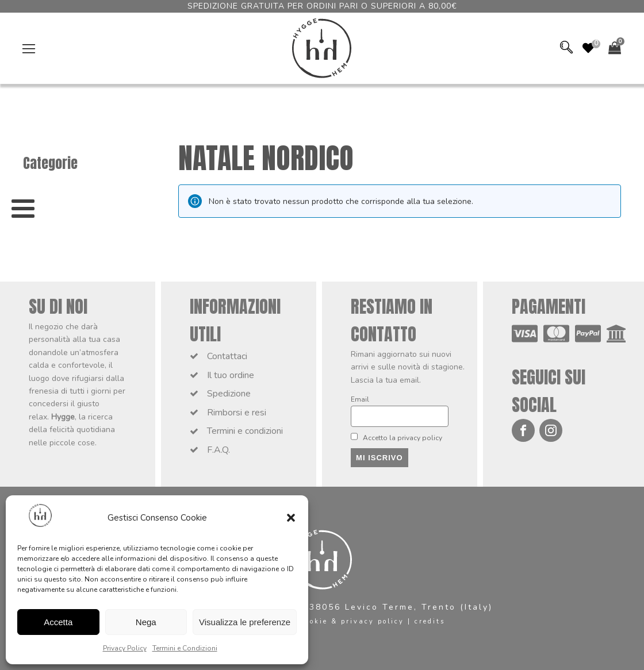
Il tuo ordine (231, 375)
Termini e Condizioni (185, 648)
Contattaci (227, 356)
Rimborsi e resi (237, 413)
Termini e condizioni (245, 431)
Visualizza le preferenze (245, 622)
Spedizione (229, 394)
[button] (291, 518)
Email (360, 399)
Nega (146, 622)
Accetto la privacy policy (396, 438)
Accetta (58, 622)
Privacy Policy (125, 648)
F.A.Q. (218, 450)
